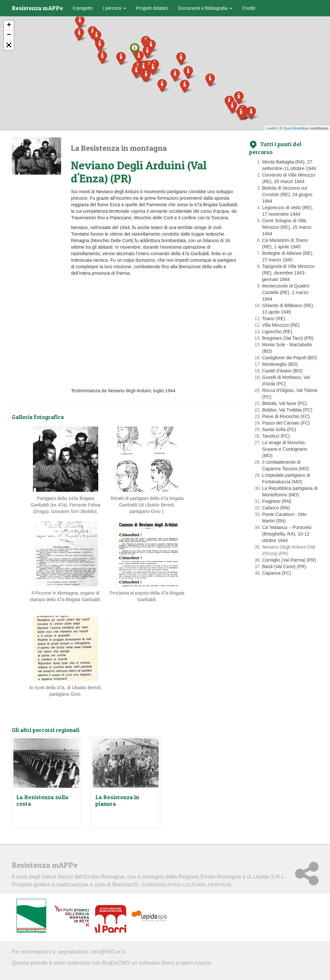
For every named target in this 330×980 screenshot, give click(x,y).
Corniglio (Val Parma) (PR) (289, 560)
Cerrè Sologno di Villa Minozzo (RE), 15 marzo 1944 (287, 227)
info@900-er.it (108, 952)
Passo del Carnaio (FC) (286, 423)
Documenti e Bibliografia (205, 8)
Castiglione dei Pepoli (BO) (290, 358)
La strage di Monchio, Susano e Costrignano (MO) (285, 449)
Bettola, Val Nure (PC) (284, 403)
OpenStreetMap (296, 128)
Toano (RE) (274, 319)
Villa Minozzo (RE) (281, 325)
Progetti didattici (152, 8)
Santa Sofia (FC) (279, 429)
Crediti (248, 8)
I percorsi (114, 8)
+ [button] (9, 25)
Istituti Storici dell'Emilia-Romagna (83, 877)
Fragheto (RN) (277, 501)
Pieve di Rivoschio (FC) (286, 416)
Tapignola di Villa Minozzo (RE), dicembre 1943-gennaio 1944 (288, 273)
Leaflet (271, 128)
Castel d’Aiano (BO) (282, 371)
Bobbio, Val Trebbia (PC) (287, 410)
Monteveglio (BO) (280, 364)
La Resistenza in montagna (119, 148)
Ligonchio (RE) (277, 332)
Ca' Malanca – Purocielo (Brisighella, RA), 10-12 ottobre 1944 (287, 534)
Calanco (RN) (276, 508)
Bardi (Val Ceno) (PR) (284, 567)
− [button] (9, 35)
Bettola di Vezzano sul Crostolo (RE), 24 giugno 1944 (287, 194)
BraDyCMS (116, 963)
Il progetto (83, 8)
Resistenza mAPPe (37, 8)
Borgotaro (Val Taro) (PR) (288, 338)
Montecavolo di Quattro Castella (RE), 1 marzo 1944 (286, 292)
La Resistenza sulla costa (42, 800)
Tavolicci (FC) (276, 436)
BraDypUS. (172, 885)
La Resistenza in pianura (117, 800)
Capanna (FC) (277, 573)
